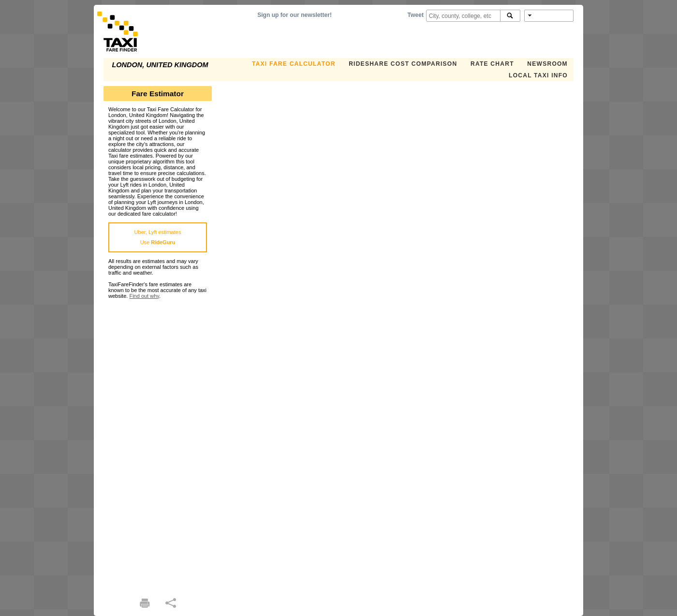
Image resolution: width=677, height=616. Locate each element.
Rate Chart (492, 64)
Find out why (144, 296)
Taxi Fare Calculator (294, 64)
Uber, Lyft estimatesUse (158, 237)
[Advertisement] (158, 444)
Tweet (416, 15)
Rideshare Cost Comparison (403, 64)
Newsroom (547, 64)
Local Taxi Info (538, 75)
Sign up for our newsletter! (294, 15)
